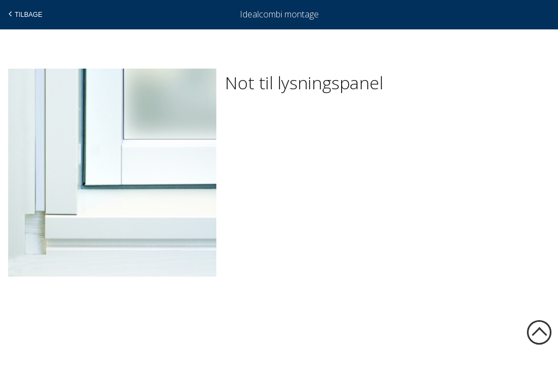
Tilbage (24, 14)
